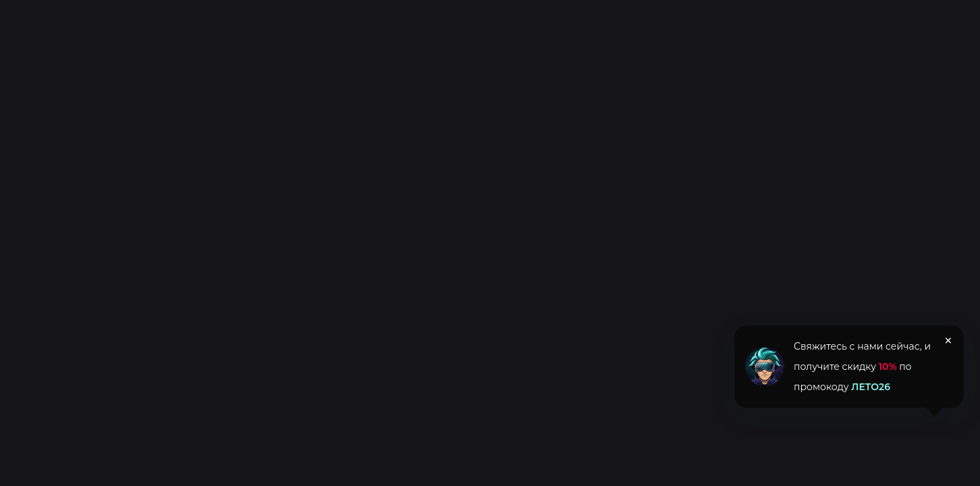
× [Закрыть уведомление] (948, 341)
